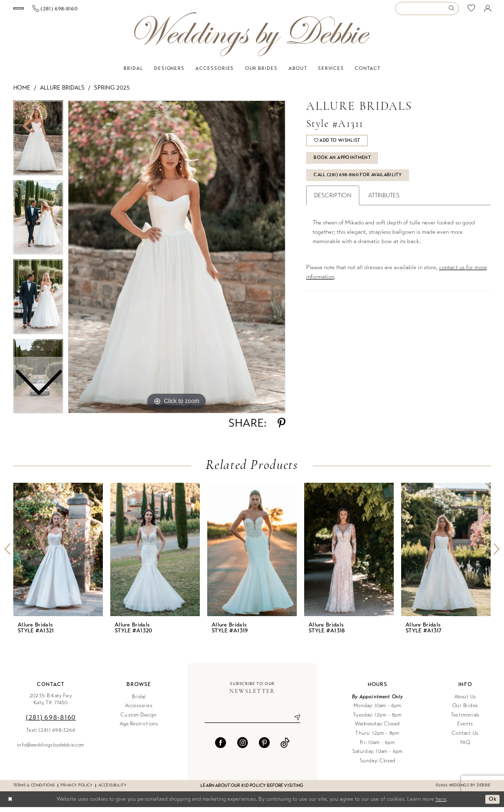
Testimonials (465, 720)
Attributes (384, 203)
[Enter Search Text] (427, 11)
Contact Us (465, 738)
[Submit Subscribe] (293, 723)
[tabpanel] (177, 262)
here (441, 804)
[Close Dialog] (11, 804)
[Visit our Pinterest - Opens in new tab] (264, 748)
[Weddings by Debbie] (252, 39)
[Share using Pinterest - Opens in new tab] (282, 428)
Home (22, 93)
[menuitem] (49, 11)
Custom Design (139, 720)
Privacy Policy (77, 790)
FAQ (465, 747)
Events (465, 729)
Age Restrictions (139, 729)
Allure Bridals (62, 93)
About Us (465, 702)
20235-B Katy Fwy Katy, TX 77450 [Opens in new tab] (51, 704)
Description (333, 203)
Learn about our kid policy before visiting (252, 790)
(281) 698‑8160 (51, 722)
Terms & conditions (34, 790)
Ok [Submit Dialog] (492, 804)
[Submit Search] (453, 11)
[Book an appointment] (49, 11)
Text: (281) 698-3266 (50, 735)
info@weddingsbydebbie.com (50, 750)
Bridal (139, 702)
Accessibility (112, 790)
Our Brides (465, 710)
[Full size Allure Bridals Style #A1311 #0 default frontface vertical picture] (177, 262)
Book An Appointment (344, 164)
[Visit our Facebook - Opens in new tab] (220, 748)
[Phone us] (117, 11)
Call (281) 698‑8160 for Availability (362, 182)
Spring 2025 (112, 93)
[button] (488, 11)
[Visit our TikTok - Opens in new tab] (285, 748)
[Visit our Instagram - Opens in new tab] (243, 748)
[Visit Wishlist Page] (472, 11)
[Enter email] (252, 723)
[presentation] (58, 554)
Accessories (139, 710)
